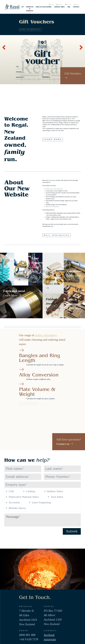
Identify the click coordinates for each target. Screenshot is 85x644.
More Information (57, 235)
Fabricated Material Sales (22, 497)
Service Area (59, 7)
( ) (68, 5)
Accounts (13, 503)
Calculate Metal (29, 404)
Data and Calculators (52, 207)
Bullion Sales (54, 491)
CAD (10, 491)
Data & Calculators (44, 7)
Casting (29, 491)
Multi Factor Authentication (54, 189)
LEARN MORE (53, 139)
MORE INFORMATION (64, 57)
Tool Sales (56, 497)
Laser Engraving (40, 503)
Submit (72, 531)
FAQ (69, 7)
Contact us (65, 444)
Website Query (16, 508)
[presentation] (4, 47)
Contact (76, 7)
